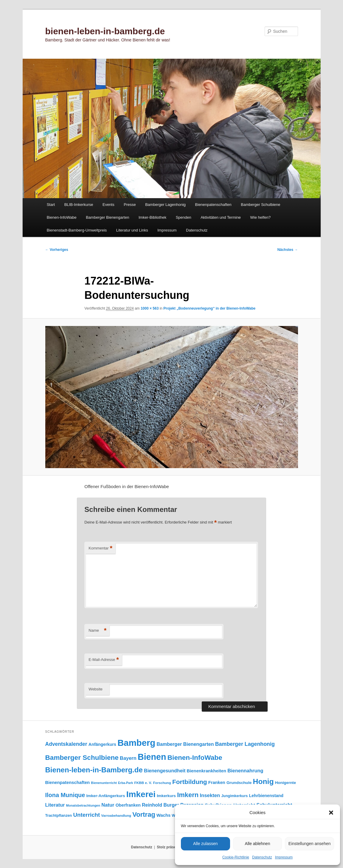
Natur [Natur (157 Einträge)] (108, 805)
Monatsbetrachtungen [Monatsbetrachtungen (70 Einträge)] (83, 805)
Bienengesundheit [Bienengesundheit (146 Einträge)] (165, 771)
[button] (331, 813)
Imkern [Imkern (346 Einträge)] (188, 795)
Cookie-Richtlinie (236, 857)
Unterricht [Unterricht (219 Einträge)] (87, 815)
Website (96, 689)
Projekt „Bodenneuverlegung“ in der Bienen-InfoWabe (209, 308)
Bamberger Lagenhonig (165, 205)
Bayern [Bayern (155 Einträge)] (128, 758)
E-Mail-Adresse (104, 660)
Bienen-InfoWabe (62, 217)
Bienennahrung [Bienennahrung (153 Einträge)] (245, 771)
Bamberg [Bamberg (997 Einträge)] (136, 743)
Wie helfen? (261, 217)
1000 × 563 (150, 308)
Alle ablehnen (258, 844)
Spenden (184, 217)
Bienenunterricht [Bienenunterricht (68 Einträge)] (104, 783)
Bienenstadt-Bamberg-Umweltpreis (77, 230)
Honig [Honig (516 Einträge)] (263, 781)
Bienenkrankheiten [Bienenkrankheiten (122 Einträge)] (207, 771)
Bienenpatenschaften (213, 205)
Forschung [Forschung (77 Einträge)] (162, 783)
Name (97, 631)
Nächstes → (288, 250)
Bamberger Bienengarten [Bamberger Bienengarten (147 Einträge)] (185, 744)
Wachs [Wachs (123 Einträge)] (163, 815)
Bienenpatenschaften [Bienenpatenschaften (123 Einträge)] (68, 782)
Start (51, 205)
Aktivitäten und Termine (221, 217)
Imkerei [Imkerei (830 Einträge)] (141, 794)
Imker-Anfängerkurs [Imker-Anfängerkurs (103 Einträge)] (105, 796)
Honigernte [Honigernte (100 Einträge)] (286, 783)
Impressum (284, 857)
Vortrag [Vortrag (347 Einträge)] (144, 815)
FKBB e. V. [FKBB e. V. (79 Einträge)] (143, 783)
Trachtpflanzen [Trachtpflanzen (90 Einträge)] (59, 815)
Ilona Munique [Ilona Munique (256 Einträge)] (65, 795)
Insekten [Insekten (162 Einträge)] (210, 795)
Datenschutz (262, 857)
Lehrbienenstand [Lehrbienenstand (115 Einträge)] (266, 796)
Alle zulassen (205, 844)
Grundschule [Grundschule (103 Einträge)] (239, 783)
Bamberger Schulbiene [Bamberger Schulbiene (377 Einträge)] (82, 758)
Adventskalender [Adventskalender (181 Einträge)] (66, 744)
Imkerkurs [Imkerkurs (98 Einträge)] (166, 796)
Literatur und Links (132, 230)
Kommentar (100, 548)
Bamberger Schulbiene (260, 205)
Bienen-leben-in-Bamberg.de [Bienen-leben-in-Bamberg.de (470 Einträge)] (94, 770)
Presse (130, 205)
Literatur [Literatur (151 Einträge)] (55, 805)
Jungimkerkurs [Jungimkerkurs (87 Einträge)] (234, 796)
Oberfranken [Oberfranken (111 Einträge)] (128, 805)
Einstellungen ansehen (310, 844)
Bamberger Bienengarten (107, 217)
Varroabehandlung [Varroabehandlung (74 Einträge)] (116, 816)
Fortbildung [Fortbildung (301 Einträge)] (190, 782)
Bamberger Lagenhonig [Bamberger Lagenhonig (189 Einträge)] (245, 744)
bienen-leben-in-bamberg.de (105, 31)
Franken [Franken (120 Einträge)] (217, 782)
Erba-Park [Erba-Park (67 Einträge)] (125, 783)
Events (108, 205)
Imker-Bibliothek (152, 217)
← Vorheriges (57, 250)
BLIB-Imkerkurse (79, 205)
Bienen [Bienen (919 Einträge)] (152, 757)
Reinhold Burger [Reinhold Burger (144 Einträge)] (160, 805)
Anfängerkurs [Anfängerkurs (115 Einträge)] (102, 744)
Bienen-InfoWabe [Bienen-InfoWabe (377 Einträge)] (195, 758)
